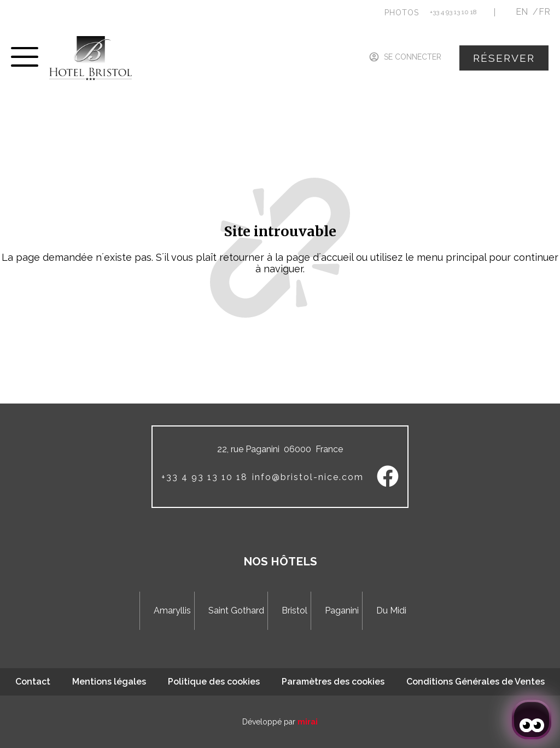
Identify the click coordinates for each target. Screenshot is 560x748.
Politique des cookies (214, 682)
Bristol (294, 610)
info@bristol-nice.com (308, 477)
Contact (33, 682)
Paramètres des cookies (333, 682)
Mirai (308, 722)
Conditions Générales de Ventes (476, 682)
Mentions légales (109, 682)
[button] (402, 13)
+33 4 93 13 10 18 (453, 12)
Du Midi (391, 610)
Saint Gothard (236, 610)
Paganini (342, 610)
